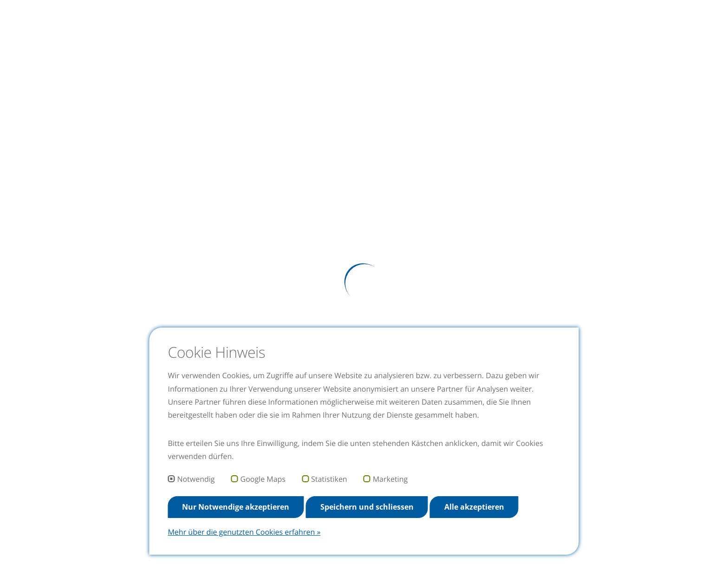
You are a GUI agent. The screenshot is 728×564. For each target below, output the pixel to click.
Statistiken (329, 479)
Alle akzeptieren (474, 507)
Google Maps (263, 479)
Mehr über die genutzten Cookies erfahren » (244, 532)
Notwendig (196, 479)
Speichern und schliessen (367, 507)
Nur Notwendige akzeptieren (236, 507)
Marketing (390, 479)
